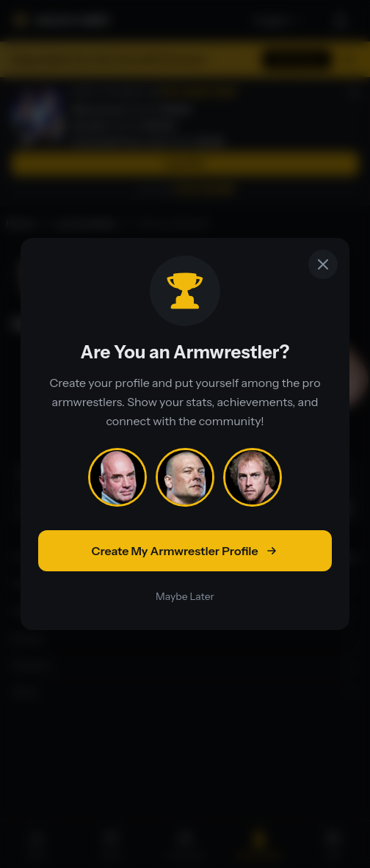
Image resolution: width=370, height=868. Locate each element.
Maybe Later (185, 596)
